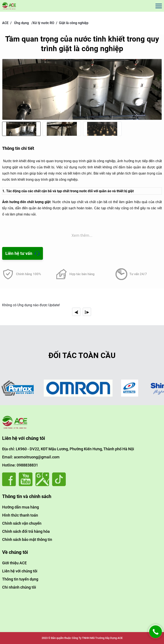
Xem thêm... (82, 235)
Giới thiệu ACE (14, 563)
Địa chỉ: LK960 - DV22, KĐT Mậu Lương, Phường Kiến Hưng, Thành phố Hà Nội (68, 449)
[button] (158, 93)
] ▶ (87, 312)
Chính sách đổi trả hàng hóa (26, 531)
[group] (82, 89)
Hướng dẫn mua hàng (20, 507)
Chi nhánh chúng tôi (19, 587)
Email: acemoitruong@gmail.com (31, 457)
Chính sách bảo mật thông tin (27, 539)
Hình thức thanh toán (20, 515)
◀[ (76, 312)
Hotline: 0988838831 (20, 465)
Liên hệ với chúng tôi (20, 571)
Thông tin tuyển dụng (20, 579)
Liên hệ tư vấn (19, 253)
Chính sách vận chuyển (22, 523)
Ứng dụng (21, 23)
